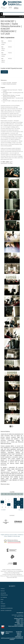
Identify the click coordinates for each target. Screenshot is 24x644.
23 (18, 505)
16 (18, 502)
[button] (2, 17)
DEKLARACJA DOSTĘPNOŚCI (7, 608)
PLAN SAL (3, 591)
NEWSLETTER (3, 593)
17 (22, 502)
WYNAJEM (3, 604)
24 (22, 505)
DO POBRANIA (4, 597)
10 (22, 499)
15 (15, 502)
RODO (2, 600)
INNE (2, 602)
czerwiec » (21, 510)
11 (2, 502)
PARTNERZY (3, 606)
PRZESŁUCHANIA (4, 595)
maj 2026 (12, 492)
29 (15, 507)
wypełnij (4, 72)
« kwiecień (3, 510)
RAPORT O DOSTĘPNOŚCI (6, 610)
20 (9, 505)
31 (22, 507)
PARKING (3, 589)
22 (15, 505)
